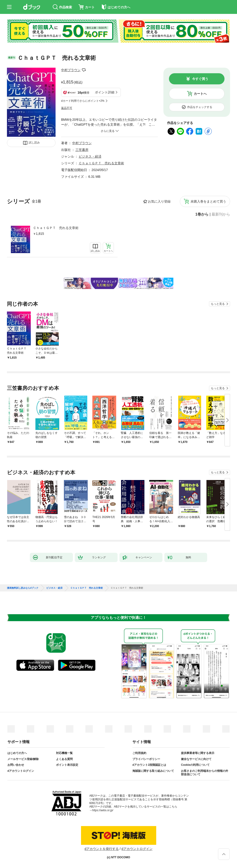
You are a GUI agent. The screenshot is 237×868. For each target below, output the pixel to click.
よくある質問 (64, 759)
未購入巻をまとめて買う (208, 201)
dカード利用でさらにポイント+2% (83, 101)
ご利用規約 (139, 753)
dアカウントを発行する (102, 849)
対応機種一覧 (64, 753)
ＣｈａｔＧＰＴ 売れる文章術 (56, 228)
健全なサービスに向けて (196, 759)
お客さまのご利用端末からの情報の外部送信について (205, 773)
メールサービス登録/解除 (23, 759)
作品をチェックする (200, 107)
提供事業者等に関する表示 (198, 753)
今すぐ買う (200, 79)
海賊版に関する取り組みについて (153, 771)
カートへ (200, 94)
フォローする (84, 70)
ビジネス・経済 (90, 156)
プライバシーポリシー (146, 759)
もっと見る (218, 304)
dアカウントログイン (21, 771)
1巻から (202, 214)
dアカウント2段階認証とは (149, 765)
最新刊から (221, 214)
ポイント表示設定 (67, 765)
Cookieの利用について (195, 765)
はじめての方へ (17, 753)
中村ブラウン (71, 70)
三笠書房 (82, 150)
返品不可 (67, 108)
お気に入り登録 (159, 201)
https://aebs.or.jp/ (103, 810)
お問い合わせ (16, 765)
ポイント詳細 (105, 92)
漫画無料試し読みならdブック (23, 588)
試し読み (34, 143)
